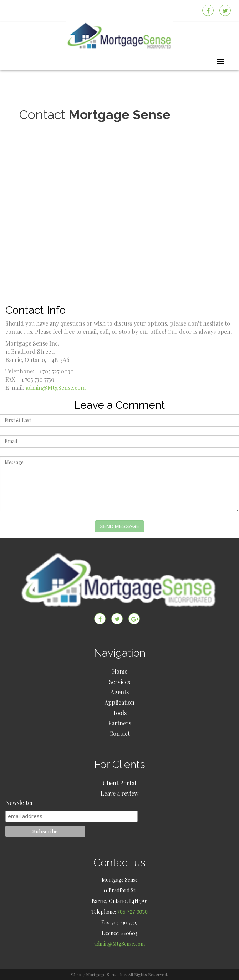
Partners (120, 723)
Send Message (119, 526)
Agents (120, 692)
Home (120, 671)
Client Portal (119, 783)
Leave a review (119, 793)
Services (119, 682)
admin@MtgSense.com (56, 387)
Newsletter (19, 803)
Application (119, 702)
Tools (120, 713)
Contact (119, 733)
